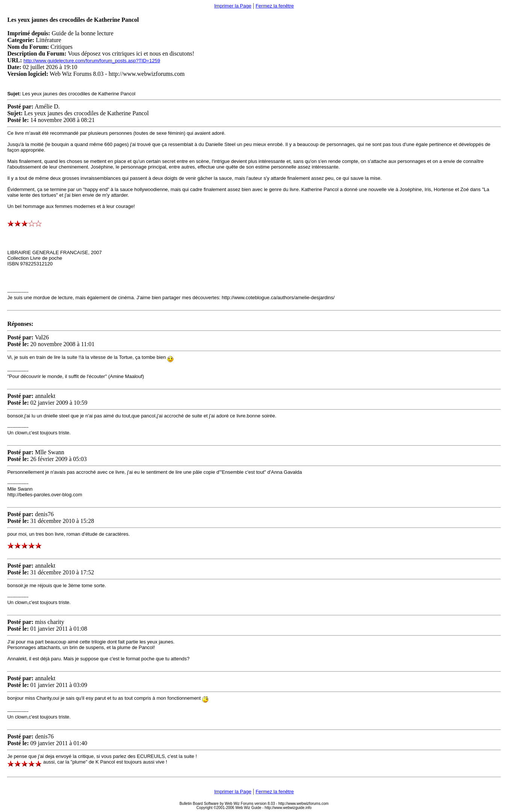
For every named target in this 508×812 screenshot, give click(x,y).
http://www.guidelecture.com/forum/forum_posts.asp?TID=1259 (92, 61)
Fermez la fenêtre (275, 6)
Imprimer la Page (233, 6)
